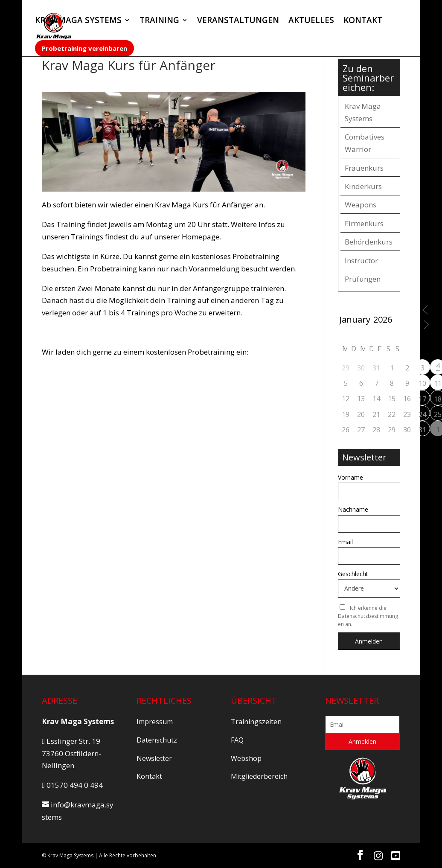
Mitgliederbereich (259, 776)
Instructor (361, 261)
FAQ (237, 740)
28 (376, 430)
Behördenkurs (369, 242)
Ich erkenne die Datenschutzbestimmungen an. (368, 616)
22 (392, 414)
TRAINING (159, 21)
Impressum (155, 722)
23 (407, 414)
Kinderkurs (363, 186)
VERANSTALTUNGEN (238, 21)
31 (422, 430)
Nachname (353, 509)
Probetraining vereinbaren (84, 48)
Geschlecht (353, 574)
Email (345, 542)
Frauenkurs (364, 168)
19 (346, 414)
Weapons (361, 205)
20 (361, 414)
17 (422, 399)
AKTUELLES (311, 21)
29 (392, 430)
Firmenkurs (364, 223)
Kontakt (149, 776)
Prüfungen (363, 279)
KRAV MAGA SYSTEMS (78, 21)
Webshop (246, 758)
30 (407, 430)
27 (361, 430)
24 (422, 414)
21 (376, 414)
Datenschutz (157, 740)
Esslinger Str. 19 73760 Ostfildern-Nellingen (71, 753)
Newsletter (154, 758)
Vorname (350, 477)
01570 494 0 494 (72, 785)
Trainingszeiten (256, 722)
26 (346, 430)
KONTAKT (363, 21)
